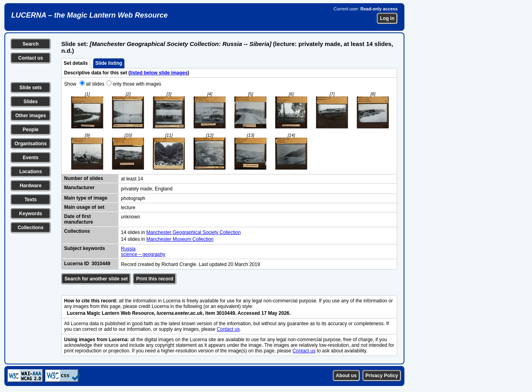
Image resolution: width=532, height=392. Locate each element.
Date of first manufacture (78, 219)
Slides (31, 102)
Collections (31, 228)
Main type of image (86, 198)
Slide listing (109, 63)
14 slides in (133, 232)
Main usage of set (84, 207)
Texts (30, 200)
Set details (76, 63)
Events (31, 158)
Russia (128, 249)
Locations (31, 172)
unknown (130, 217)
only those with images (137, 84)
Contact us (30, 58)
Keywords (31, 214)
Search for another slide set (96, 279)
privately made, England (147, 189)
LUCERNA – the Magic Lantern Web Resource (89, 15)
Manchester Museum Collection (180, 239)
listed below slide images (159, 73)
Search (30, 44)
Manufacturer (79, 188)
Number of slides (83, 178)
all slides (95, 84)
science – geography (143, 254)
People (31, 130)
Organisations (31, 144)
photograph (133, 198)
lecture (128, 208)
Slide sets (30, 88)
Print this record (155, 279)
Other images (31, 116)
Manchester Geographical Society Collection (194, 232)
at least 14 (132, 179)
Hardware (31, 186)
